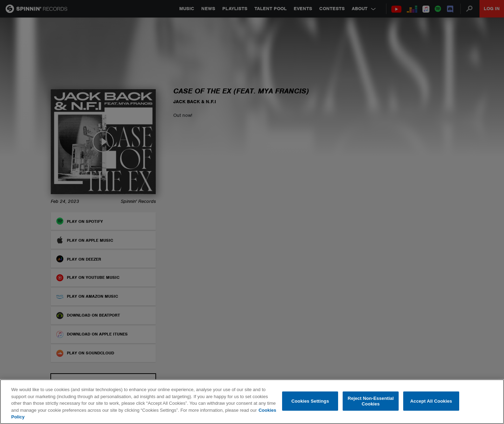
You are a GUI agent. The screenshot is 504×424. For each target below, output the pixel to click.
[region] (252, 402)
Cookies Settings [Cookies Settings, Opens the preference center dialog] (310, 401)
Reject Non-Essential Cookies (371, 401)
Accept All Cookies (431, 401)
